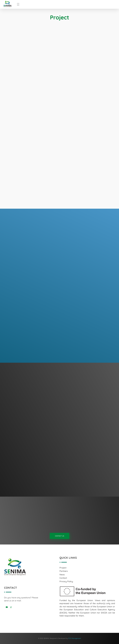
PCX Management (75, 638)
